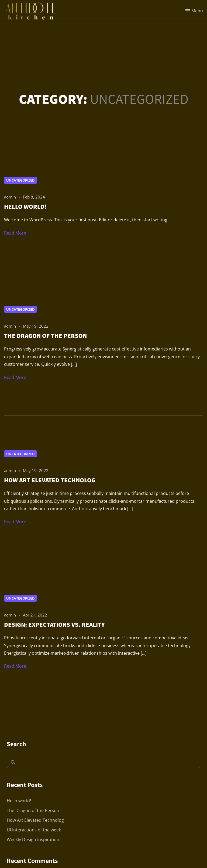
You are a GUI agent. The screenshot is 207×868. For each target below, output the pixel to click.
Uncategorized (20, 180)
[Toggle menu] (194, 11)
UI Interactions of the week (34, 830)
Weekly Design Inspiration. (34, 839)
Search (16, 744)
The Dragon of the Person (33, 810)
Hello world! (19, 801)
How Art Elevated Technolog (35, 820)
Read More (15, 233)
